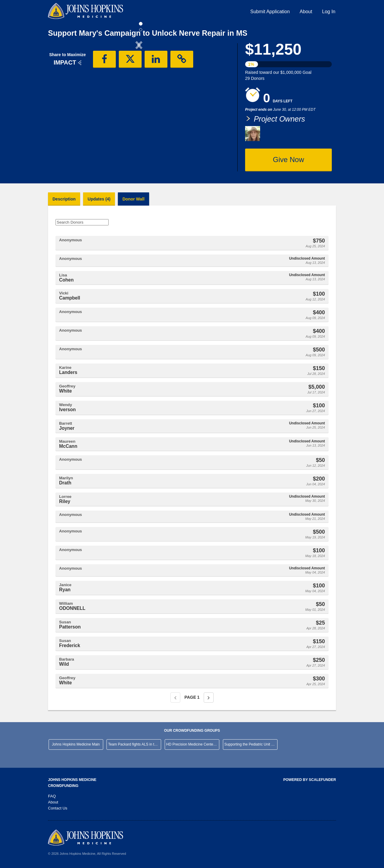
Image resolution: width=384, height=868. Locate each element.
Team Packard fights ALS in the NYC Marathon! (135, 744)
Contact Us (58, 808)
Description (64, 199)
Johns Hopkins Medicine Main (76, 744)
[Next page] (209, 698)
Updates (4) (99, 199)
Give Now (288, 160)
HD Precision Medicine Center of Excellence (193, 744)
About (306, 12)
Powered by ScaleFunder (310, 780)
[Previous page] (175, 698)
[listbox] (139, 95)
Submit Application (270, 12)
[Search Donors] (82, 222)
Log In (329, 12)
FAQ (52, 796)
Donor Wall (133, 199)
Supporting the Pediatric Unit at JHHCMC (251, 744)
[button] (62, 95)
